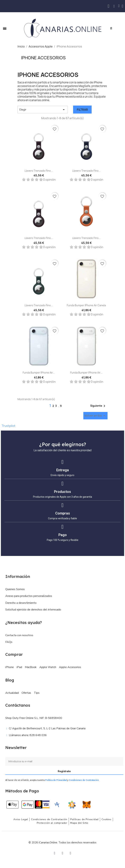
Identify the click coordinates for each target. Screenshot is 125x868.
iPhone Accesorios (43, 58)
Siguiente (98, 406)
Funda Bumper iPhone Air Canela (86, 305)
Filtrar (82, 110)
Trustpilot (9, 426)
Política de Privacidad (56, 780)
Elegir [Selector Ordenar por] (43, 110)
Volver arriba (95, 416)
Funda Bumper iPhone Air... (39, 373)
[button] (111, 28)
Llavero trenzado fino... (39, 171)
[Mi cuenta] (123, 6)
